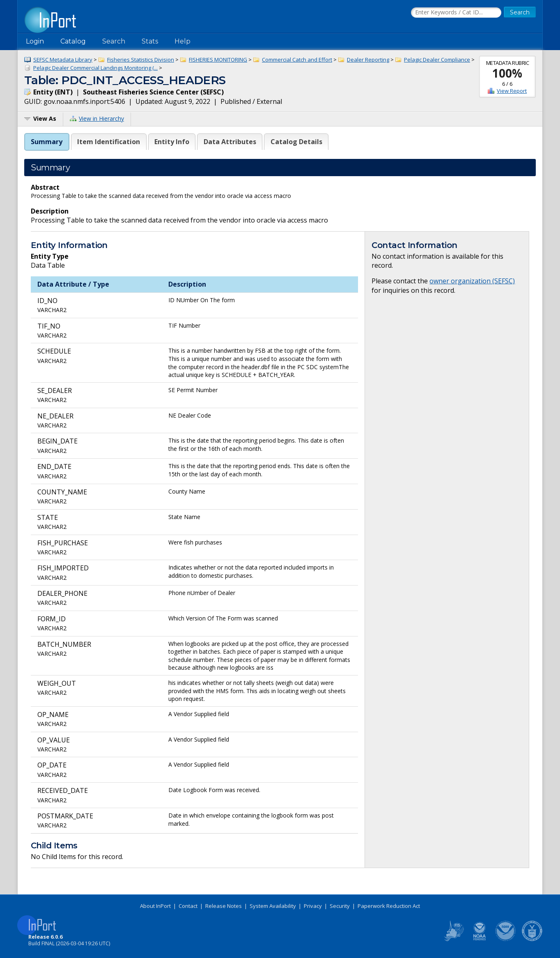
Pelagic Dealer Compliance (437, 60)
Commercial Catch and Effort (297, 60)
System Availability (273, 906)
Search (114, 41)
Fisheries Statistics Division (141, 60)
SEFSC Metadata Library (63, 60)
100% (507, 73)
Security (340, 906)
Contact (188, 906)
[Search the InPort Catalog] (456, 13)
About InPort (155, 906)
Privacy (313, 906)
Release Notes (224, 906)
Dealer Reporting (368, 60)
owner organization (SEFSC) (472, 281)
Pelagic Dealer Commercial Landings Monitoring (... (95, 68)
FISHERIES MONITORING (218, 60)
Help (182, 41)
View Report (512, 91)
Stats (150, 41)
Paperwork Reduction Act (389, 906)
